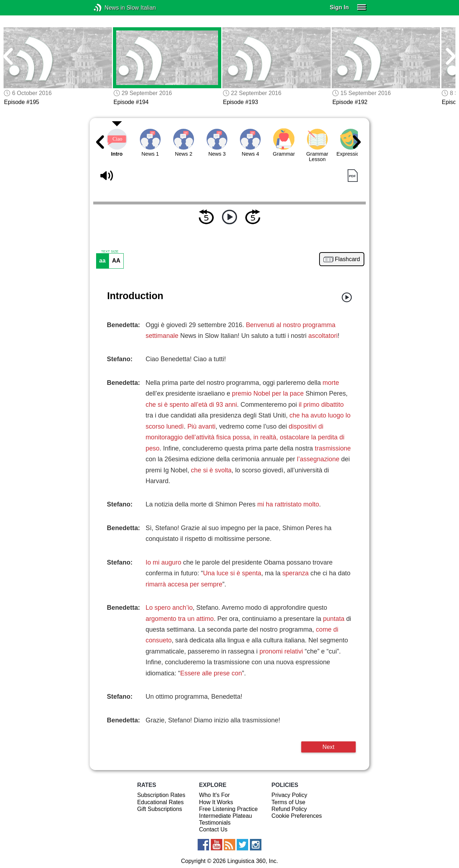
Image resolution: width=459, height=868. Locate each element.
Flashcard (347, 259)
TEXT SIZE (110, 251)
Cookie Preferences (297, 816)
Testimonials (215, 823)
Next (328, 747)
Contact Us (213, 829)
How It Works (216, 802)
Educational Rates (160, 802)
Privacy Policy (289, 795)
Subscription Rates (161, 795)
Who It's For (214, 795)
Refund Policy (289, 809)
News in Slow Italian (108, 8)
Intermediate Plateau (226, 816)
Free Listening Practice (228, 809)
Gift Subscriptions (159, 809)
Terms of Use (288, 802)
